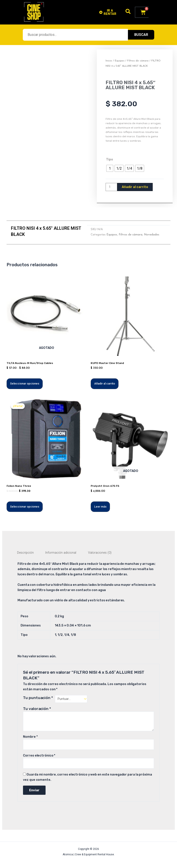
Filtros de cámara (138, 61)
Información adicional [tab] (61, 553)
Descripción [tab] (25, 553)
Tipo (110, 159)
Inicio (109, 61)
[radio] (110, 168)
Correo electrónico (39, 755)
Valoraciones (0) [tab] (100, 553)
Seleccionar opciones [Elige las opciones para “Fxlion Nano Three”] (25, 507)
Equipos (120, 61)
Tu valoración (37, 709)
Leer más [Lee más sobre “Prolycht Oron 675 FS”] (100, 507)
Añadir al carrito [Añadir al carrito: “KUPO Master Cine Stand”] (105, 384)
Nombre (30, 737)
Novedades (152, 235)
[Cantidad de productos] (111, 187)
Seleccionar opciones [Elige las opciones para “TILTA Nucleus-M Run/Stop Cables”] (25, 384)
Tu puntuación (38, 698)
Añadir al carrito (135, 187)
